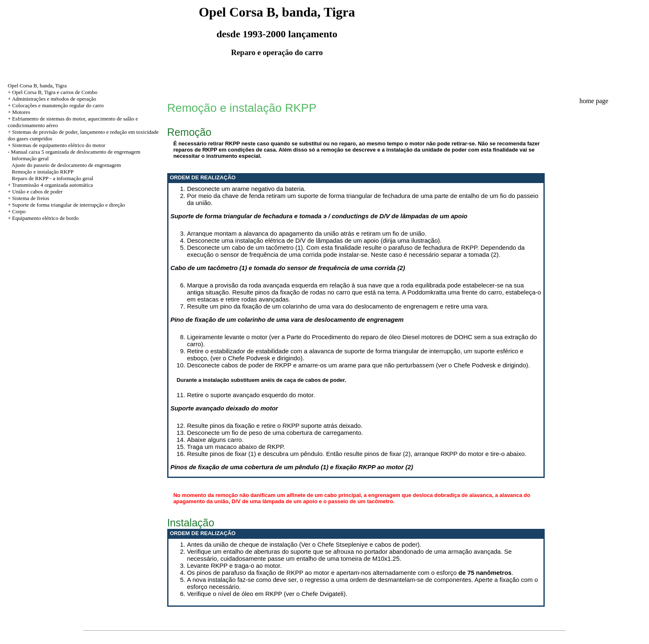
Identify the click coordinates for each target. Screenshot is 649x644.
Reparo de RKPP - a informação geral (53, 178)
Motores (21, 112)
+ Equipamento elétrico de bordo (43, 218)
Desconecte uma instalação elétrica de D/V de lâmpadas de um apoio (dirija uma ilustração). (314, 240)
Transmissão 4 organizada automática (52, 185)
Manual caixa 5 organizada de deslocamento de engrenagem (76, 152)
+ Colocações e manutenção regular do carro (56, 105)
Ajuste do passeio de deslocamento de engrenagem (66, 165)
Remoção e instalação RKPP (43, 172)
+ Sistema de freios (29, 198)
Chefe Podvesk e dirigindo (490, 365)
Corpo (19, 211)
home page (594, 101)
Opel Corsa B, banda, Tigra (37, 86)
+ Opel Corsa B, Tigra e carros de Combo (53, 92)
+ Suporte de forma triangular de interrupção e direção (66, 205)
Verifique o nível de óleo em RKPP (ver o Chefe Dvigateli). (267, 594)
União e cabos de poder (37, 192)
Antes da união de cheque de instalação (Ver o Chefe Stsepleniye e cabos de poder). (304, 544)
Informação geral (30, 158)
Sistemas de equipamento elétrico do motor (59, 145)
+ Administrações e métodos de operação (52, 99)
